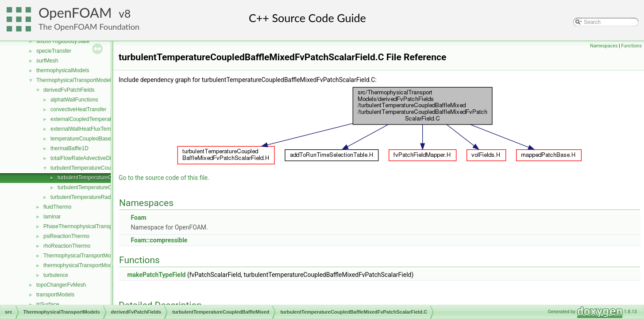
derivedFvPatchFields (69, 90)
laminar (52, 217)
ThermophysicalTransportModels (75, 80)
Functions (631, 46)
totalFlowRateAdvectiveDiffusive (88, 158)
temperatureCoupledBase (81, 139)
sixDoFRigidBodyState (63, 41)
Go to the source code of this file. (164, 178)
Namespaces (604, 46)
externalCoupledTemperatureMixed (92, 119)
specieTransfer (54, 51)
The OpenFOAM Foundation (89, 27)
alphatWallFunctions (74, 100)
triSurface (48, 304)
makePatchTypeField (156, 275)
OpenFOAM (75, 13)
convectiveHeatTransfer (78, 109)
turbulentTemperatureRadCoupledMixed (98, 197)
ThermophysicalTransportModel (81, 256)
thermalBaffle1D (69, 148)
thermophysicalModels (63, 70)
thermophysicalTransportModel (80, 265)
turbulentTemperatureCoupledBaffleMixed (99, 168)
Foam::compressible (159, 240)
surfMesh (47, 61)
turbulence (56, 275)
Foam (138, 218)
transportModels (55, 295)
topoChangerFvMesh (61, 285)
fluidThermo (57, 207)
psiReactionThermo (66, 236)
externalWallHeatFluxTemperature (91, 129)
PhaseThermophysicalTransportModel (88, 226)
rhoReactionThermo (67, 246)
